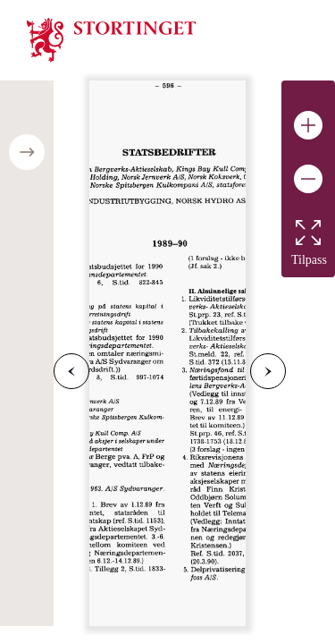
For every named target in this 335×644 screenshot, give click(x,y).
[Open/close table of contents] (27, 152)
